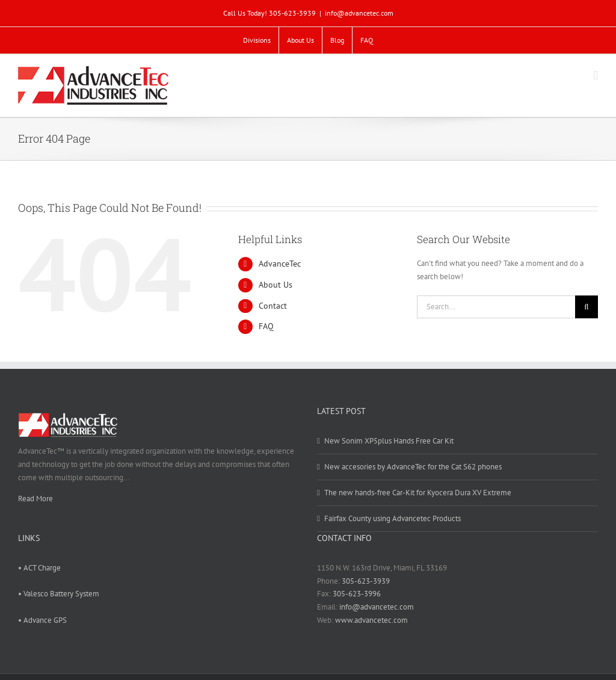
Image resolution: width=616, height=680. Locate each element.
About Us (276, 285)
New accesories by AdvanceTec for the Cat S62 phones (413, 467)
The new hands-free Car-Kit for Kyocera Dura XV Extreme (418, 493)
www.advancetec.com (371, 620)
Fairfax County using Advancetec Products (393, 518)
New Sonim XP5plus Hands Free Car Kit (389, 441)
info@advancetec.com (359, 13)
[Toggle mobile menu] (596, 76)
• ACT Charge (39, 568)
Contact (273, 306)
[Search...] (496, 307)
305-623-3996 (357, 594)
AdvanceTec (280, 264)
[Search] (587, 307)
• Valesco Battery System (59, 594)
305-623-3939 (366, 581)
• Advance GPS (42, 620)
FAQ (266, 326)
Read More (35, 499)
